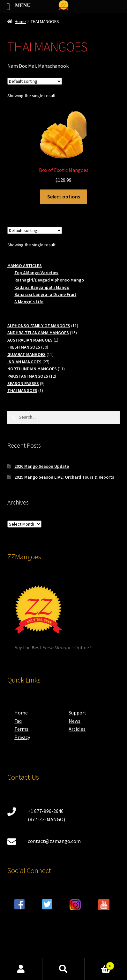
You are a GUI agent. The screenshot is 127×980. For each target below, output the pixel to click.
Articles (77, 729)
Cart (99, 965)
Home (20, 21)
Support (78, 713)
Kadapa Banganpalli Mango (42, 287)
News (75, 721)
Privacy (22, 737)
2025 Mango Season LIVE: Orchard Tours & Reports (64, 477)
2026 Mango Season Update (42, 466)
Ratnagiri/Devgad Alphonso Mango (49, 280)
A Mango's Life (29, 302)
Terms (21, 729)
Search (64, 969)
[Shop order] (35, 81)
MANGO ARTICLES (25, 266)
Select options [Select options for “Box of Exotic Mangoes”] (64, 197)
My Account (21, 969)
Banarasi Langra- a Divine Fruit (45, 294)
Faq (18, 721)
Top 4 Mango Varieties (36, 273)
